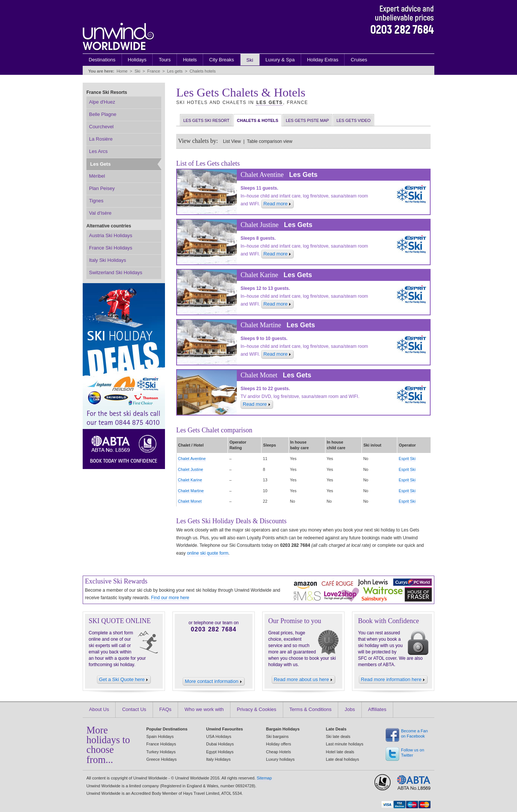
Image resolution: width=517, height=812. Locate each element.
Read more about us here (303, 679)
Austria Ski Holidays (111, 235)
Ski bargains (277, 736)
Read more (277, 204)
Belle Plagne (103, 114)
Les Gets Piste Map (308, 120)
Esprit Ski (407, 459)
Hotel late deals (340, 752)
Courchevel (101, 127)
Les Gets (269, 102)
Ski (250, 60)
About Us (99, 709)
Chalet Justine (191, 469)
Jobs (350, 709)
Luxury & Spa (280, 60)
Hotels (190, 60)
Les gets (175, 71)
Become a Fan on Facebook (414, 734)
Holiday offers (279, 744)
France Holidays (161, 744)
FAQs (166, 709)
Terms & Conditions (311, 709)
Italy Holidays (218, 759)
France (154, 71)
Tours (165, 60)
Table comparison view (270, 141)
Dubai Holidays (220, 744)
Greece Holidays (161, 759)
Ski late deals (338, 736)
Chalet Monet (190, 501)
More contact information (214, 681)
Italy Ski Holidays (108, 260)
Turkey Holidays (161, 752)
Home (122, 71)
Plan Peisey (102, 188)
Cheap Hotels (279, 752)
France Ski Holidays (111, 248)
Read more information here (393, 679)
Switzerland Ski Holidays (116, 272)
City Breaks (221, 60)
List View (232, 141)
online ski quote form (208, 553)
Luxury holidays (280, 759)
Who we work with (204, 709)
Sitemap (264, 778)
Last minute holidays (345, 744)
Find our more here (170, 598)
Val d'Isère (100, 213)
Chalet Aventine (192, 459)
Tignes (96, 201)
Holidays (137, 60)
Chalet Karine (190, 480)
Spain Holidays (160, 736)
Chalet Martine (191, 491)
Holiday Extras (323, 60)
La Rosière (101, 139)
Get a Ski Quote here (124, 679)
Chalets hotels (203, 71)
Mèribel (97, 176)
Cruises (359, 60)
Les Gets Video (353, 120)
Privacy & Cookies (256, 709)
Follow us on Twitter (413, 753)
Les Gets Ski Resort (206, 120)
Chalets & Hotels (258, 120)
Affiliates (377, 709)
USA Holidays (219, 736)
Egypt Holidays (220, 752)
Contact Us (134, 709)
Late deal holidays (342, 759)
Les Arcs (98, 151)
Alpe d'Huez (102, 102)
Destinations (102, 60)
